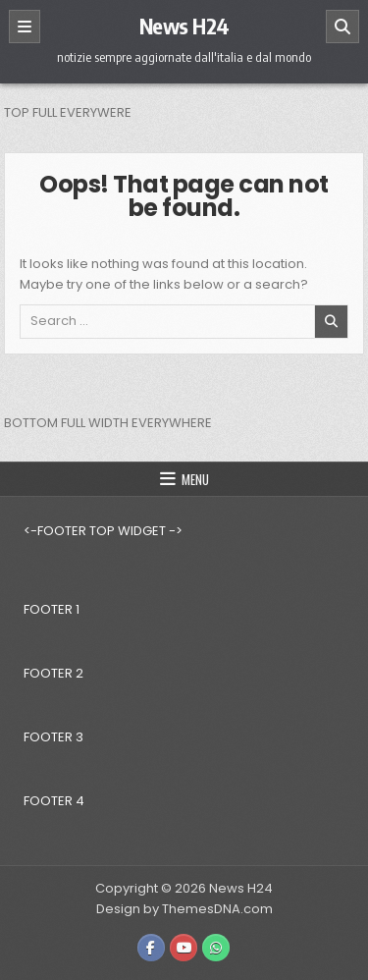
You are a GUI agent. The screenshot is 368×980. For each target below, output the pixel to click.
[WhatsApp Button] (216, 948)
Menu (195, 479)
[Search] (342, 27)
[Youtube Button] (184, 948)
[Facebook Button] (151, 948)
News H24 (184, 26)
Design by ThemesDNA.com (184, 909)
